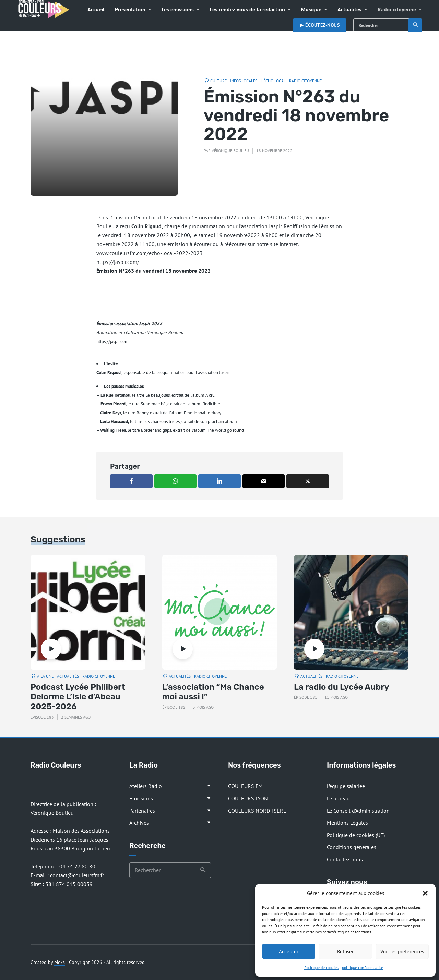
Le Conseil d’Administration (358, 811)
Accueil (96, 9)
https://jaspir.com (112, 341)
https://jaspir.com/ (118, 262)
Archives (139, 823)
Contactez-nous (345, 859)
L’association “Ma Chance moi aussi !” (213, 692)
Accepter (289, 951)
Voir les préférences (402, 951)
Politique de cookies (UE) (356, 835)
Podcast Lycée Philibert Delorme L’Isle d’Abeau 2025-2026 (78, 697)
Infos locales (244, 81)
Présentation (130, 9)
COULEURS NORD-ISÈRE (257, 811)
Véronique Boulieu (230, 151)
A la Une (45, 676)
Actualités (349, 9)
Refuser (345, 951)
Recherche (416, 25)
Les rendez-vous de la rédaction (247, 9)
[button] (425, 893)
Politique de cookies (321, 967)
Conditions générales (352, 847)
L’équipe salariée (346, 786)
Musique (311, 9)
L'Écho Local (273, 81)
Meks (60, 962)
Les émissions (178, 9)
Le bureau (338, 798)
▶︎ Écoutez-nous (320, 25)
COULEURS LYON (248, 798)
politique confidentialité (363, 967)
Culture (218, 81)
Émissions (141, 798)
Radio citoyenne (397, 9)
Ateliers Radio (146, 786)
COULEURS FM (245, 786)
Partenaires (142, 811)
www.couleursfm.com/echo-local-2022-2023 (150, 253)
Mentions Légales (347, 823)
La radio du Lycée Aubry (342, 687)
